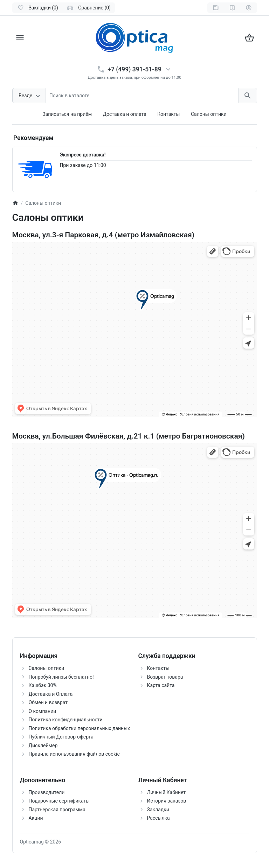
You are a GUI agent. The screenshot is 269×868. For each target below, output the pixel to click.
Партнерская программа (57, 810)
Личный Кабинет (167, 792)
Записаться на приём (67, 114)
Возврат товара (165, 677)
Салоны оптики (209, 114)
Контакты (168, 114)
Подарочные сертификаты (59, 801)
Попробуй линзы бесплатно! (61, 677)
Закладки (158, 810)
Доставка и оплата (125, 114)
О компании (43, 711)
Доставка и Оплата (51, 694)
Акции (36, 818)
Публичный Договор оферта (61, 737)
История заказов (167, 801)
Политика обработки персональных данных (79, 728)
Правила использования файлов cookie (74, 754)
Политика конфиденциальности (66, 720)
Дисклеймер (43, 745)
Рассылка (158, 818)
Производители (47, 792)
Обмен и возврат (48, 702)
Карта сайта (161, 685)
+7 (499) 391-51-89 (134, 69)
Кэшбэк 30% (43, 685)
